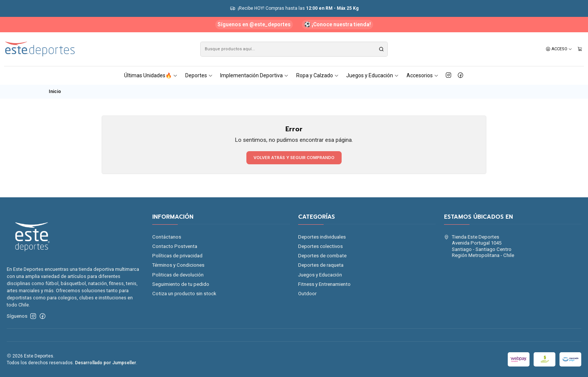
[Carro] (580, 49)
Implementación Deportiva (254, 75)
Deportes (199, 75)
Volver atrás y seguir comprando (294, 158)
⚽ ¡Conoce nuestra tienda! (337, 24)
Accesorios (423, 75)
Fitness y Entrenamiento (324, 284)
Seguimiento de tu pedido (181, 284)
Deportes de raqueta (321, 265)
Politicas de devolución (178, 275)
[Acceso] (559, 49)
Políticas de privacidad (177, 256)
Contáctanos (167, 237)
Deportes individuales (322, 237)
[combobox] (294, 49)
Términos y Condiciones (178, 265)
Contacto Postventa (175, 246)
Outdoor (307, 294)
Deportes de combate (322, 256)
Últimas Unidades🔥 (151, 75)
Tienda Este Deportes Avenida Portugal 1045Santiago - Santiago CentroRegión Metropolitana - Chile (479, 246)
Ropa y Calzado (318, 75)
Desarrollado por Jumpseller (106, 363)
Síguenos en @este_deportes (254, 24)
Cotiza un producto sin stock (184, 294)
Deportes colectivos (320, 246)
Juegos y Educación (373, 75)
